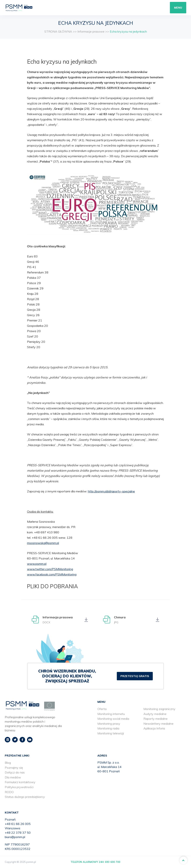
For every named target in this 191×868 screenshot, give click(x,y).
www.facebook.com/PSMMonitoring (52, 574)
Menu (178, 8)
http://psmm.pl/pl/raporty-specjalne (111, 491)
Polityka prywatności (19, 787)
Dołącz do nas (15, 772)
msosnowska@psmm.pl (43, 543)
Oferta (102, 709)
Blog (8, 763)
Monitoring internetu (111, 714)
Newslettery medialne (158, 724)
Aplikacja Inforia (154, 728)
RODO (9, 792)
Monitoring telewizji (111, 733)
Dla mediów (13, 777)
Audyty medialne (155, 714)
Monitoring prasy (109, 724)
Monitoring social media (113, 719)
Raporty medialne (156, 719)
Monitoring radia (108, 728)
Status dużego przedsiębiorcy (25, 797)
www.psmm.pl (37, 564)
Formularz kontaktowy (20, 782)
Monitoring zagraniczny (159, 709)
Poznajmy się (14, 768)
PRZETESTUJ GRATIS (135, 676)
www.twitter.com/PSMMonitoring (50, 569)
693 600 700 (113, 862)
